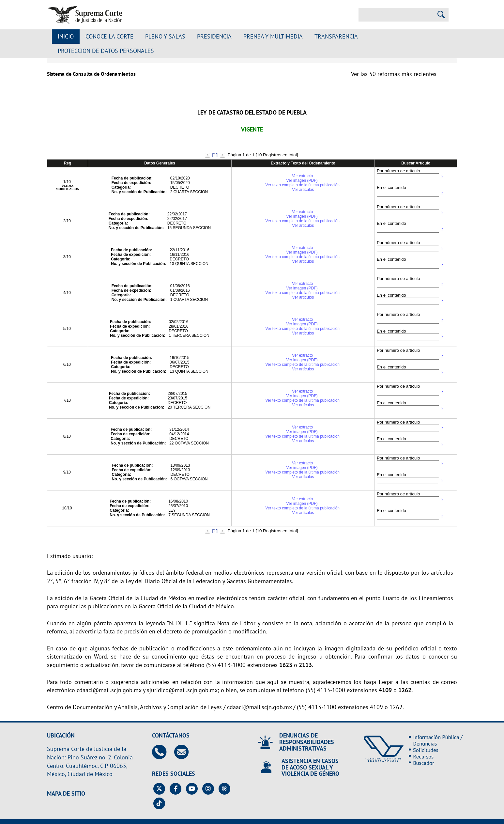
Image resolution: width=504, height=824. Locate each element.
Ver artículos (303, 190)
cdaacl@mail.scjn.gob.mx (109, 690)
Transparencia (336, 36)
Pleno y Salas (165, 36)
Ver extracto (302, 176)
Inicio (66, 36)
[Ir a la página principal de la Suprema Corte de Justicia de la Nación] (85, 15)
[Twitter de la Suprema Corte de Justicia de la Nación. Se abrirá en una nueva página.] (159, 789)
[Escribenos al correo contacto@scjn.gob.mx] (184, 752)
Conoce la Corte (109, 36)
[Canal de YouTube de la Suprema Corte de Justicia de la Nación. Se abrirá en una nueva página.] (192, 789)
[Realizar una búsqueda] (441, 15)
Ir (442, 177)
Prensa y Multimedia (273, 36)
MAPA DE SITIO (66, 794)
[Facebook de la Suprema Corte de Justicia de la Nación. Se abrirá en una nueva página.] (176, 789)
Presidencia (214, 36)
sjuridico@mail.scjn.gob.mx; (183, 690)
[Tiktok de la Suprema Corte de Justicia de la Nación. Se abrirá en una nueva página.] (159, 803)
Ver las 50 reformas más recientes (394, 74)
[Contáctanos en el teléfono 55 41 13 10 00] (162, 752)
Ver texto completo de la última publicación (303, 185)
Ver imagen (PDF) (303, 180)
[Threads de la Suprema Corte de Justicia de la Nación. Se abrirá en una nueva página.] (225, 789)
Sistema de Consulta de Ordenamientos (91, 74)
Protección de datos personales (106, 51)
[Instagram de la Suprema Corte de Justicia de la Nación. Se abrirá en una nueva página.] (208, 789)
